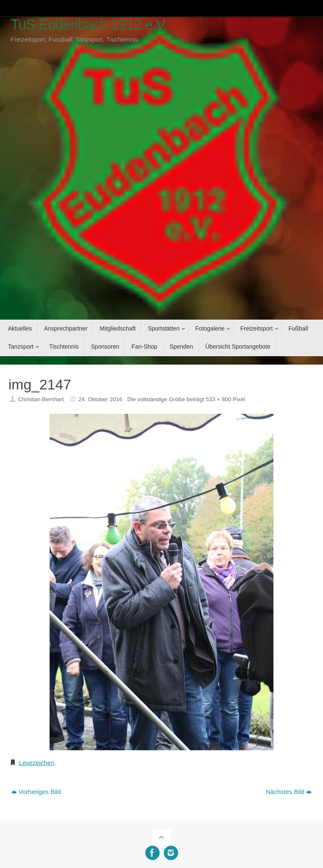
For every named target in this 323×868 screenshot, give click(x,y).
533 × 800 (218, 399)
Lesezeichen (37, 763)
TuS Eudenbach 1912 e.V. (89, 25)
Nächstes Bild (289, 792)
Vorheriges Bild (36, 792)
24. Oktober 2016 (100, 399)
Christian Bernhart (41, 399)
